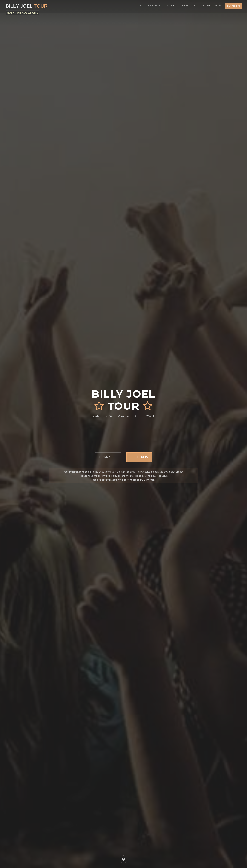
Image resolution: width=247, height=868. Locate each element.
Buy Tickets (234, 6)
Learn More (108, 457)
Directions (196, 6)
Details (135, 6)
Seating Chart (151, 6)
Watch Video (213, 6)
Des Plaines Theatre (175, 6)
